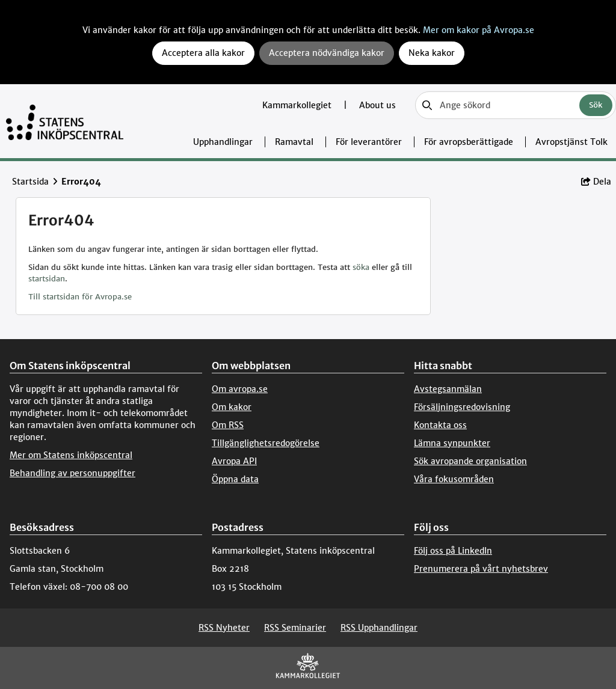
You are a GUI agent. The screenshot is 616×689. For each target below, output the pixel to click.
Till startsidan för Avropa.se (80, 297)
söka (361, 267)
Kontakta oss (440, 425)
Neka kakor (432, 53)
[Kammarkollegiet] (308, 668)
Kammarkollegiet (298, 105)
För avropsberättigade (469, 142)
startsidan (47, 279)
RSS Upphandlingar (379, 628)
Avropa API (234, 461)
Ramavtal (294, 142)
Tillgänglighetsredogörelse (266, 443)
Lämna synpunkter (452, 443)
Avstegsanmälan (448, 389)
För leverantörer (369, 142)
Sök (596, 105)
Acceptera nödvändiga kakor (327, 53)
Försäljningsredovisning (462, 407)
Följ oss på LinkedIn (453, 551)
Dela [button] (596, 182)
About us (377, 105)
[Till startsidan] (65, 121)
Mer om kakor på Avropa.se (479, 30)
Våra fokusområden (454, 479)
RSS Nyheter (224, 628)
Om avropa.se (240, 389)
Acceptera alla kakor (203, 53)
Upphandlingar (223, 142)
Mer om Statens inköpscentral (71, 455)
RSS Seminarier (295, 628)
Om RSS (228, 425)
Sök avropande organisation (470, 461)
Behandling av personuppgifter (72, 473)
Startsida (30, 182)
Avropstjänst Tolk (571, 142)
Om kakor (232, 407)
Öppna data (235, 479)
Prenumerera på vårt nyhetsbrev (481, 569)
